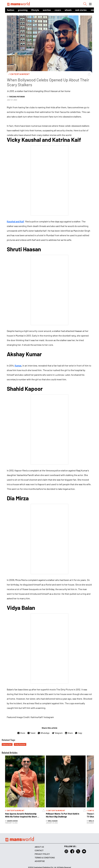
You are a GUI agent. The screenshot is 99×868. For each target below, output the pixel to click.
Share (21, 733)
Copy (78, 733)
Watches (47, 10)
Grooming (23, 10)
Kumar (18, 366)
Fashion (11, 10)
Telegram (57, 733)
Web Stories (81, 10)
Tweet (31, 733)
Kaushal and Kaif (15, 221)
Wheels (68, 10)
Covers (58, 10)
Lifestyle (35, 10)
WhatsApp (44, 733)
